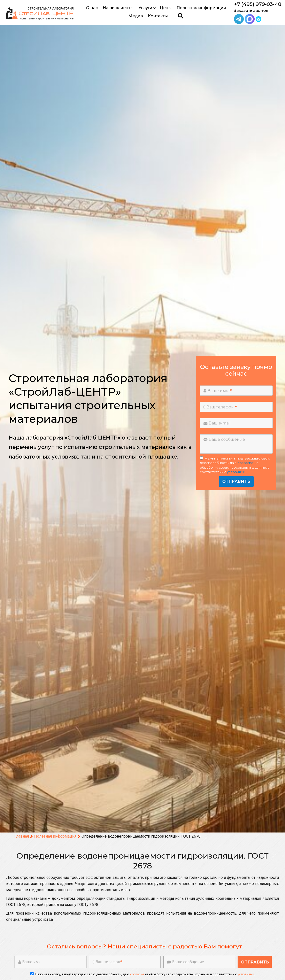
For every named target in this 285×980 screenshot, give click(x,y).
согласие (245, 463)
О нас (92, 8)
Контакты (158, 16)
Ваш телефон (220, 407)
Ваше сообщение (224, 439)
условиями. (236, 472)
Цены (166, 8)
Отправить (236, 481)
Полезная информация (201, 8)
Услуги (147, 8)
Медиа (136, 16)
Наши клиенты (118, 8)
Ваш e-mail (217, 423)
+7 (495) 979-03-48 (258, 4)
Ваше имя (218, 391)
